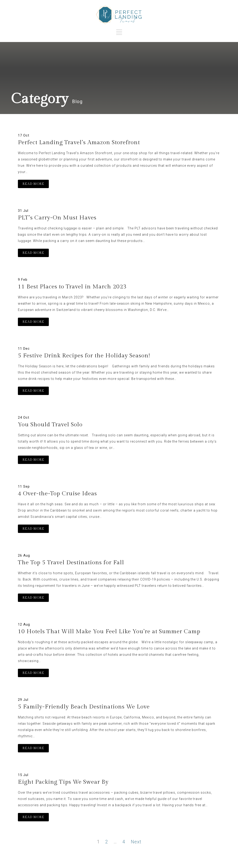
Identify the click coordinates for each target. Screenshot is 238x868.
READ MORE (33, 184)
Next (136, 842)
